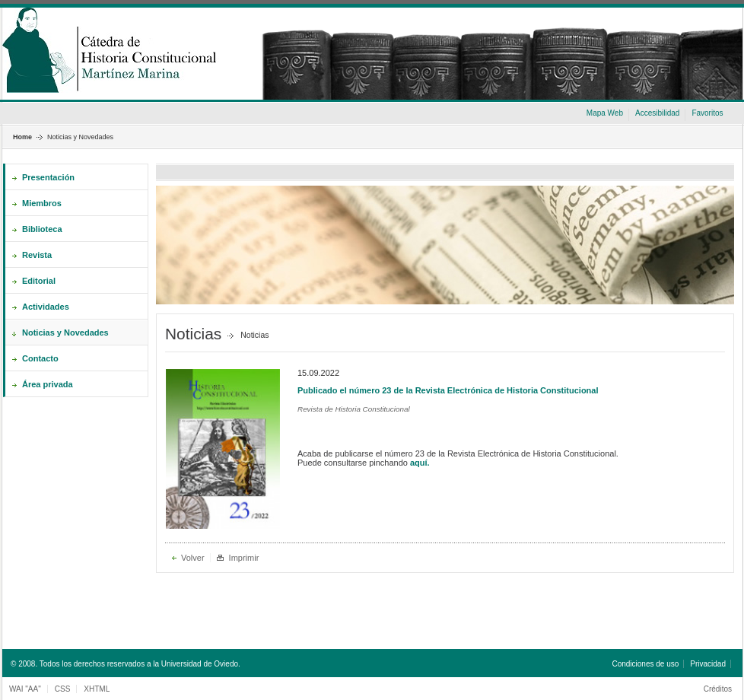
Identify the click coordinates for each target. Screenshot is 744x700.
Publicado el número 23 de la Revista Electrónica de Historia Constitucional (448, 390)
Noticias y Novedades (80, 137)
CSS (63, 689)
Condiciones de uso (645, 664)
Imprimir (244, 558)
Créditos (718, 689)
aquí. (420, 463)
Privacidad (708, 664)
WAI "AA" (25, 689)
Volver (193, 558)
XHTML (97, 689)
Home (22, 137)
